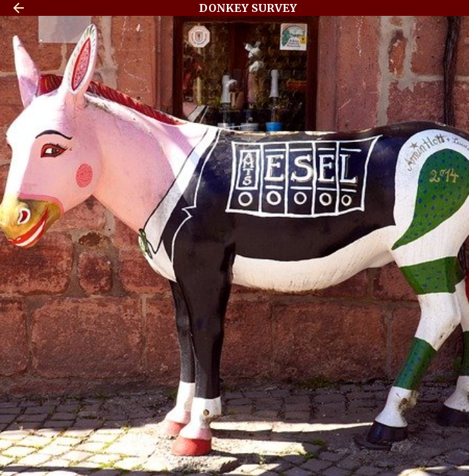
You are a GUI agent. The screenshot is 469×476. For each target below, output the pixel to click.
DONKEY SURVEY (248, 8)
